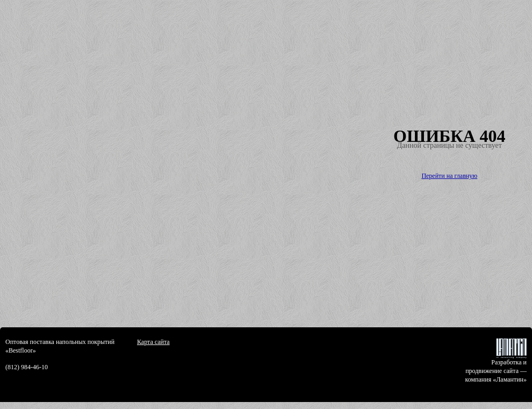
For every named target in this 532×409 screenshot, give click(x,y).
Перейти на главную (449, 176)
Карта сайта (153, 342)
